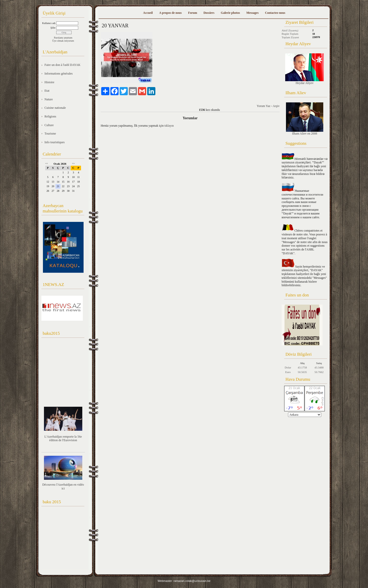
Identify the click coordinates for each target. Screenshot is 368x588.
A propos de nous (170, 13)
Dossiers (209, 13)
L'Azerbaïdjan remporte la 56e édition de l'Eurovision (63, 439)
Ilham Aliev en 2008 (305, 119)
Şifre (53, 28)
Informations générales (59, 74)
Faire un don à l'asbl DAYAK (62, 65)
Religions (50, 116)
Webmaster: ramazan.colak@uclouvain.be (184, 581)
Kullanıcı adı (49, 23)
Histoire (49, 82)
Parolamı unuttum (63, 38)
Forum (193, 13)
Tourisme (50, 134)
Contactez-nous (275, 13)
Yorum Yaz (263, 106)
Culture (49, 125)
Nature (49, 99)
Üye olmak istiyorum (63, 41)
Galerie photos (230, 13)
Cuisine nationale (55, 108)
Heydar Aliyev (304, 69)
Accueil (148, 13)
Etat (47, 91)
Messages (252, 13)
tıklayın (169, 126)
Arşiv (276, 106)
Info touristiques (55, 142)
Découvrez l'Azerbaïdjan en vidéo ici (63, 487)
